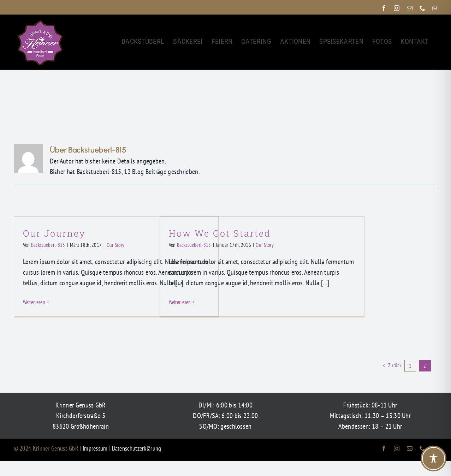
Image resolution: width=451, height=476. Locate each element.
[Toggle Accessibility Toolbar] (434, 459)
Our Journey (54, 233)
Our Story (116, 245)
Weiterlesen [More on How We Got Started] (180, 302)
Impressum (96, 448)
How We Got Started (220, 233)
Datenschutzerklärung (137, 448)
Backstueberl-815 (48, 245)
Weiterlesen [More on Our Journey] (34, 302)
